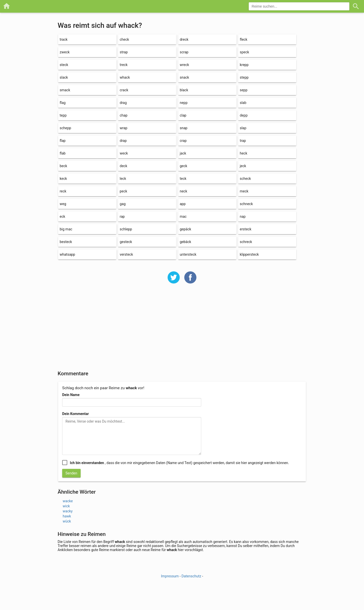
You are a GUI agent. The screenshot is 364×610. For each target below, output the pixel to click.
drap (123, 141)
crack (124, 90)
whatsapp (67, 254)
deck (123, 166)
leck (123, 179)
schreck (246, 242)
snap (184, 128)
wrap (123, 128)
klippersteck (249, 254)
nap (243, 216)
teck (183, 179)
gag (122, 204)
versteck (126, 254)
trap (243, 141)
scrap (184, 52)
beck (63, 166)
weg (63, 204)
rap (122, 216)
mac (183, 216)
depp (244, 115)
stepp (244, 77)
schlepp (126, 229)
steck (64, 65)
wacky (68, 511)
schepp (65, 128)
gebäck (185, 242)
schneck (246, 204)
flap (63, 141)
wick (66, 506)
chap (123, 115)
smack (65, 90)
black (184, 90)
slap (243, 128)
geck (184, 166)
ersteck (245, 229)
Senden (71, 473)
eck (62, 216)
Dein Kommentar (75, 414)
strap (124, 52)
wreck (184, 65)
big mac (66, 229)
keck (63, 179)
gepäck (185, 229)
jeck (243, 166)
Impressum (170, 576)
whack (125, 77)
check (124, 39)
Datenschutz (191, 576)
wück (67, 521)
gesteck (126, 242)
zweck (65, 52)
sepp (243, 90)
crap (183, 141)
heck (243, 153)
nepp (184, 103)
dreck (184, 39)
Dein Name (71, 395)
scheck (245, 179)
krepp (244, 65)
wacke (68, 501)
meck (244, 191)
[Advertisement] (182, 330)
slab (243, 103)
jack (183, 153)
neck (184, 191)
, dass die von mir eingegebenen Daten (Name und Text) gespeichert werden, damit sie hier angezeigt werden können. (179, 463)
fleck (243, 39)
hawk (67, 516)
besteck (66, 242)
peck (123, 191)
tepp (63, 115)
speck (244, 52)
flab (63, 153)
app (183, 204)
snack (184, 77)
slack (64, 77)
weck (124, 153)
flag (63, 103)
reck (63, 191)
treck (123, 65)
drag (123, 103)
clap (183, 115)
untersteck (188, 254)
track (64, 39)
